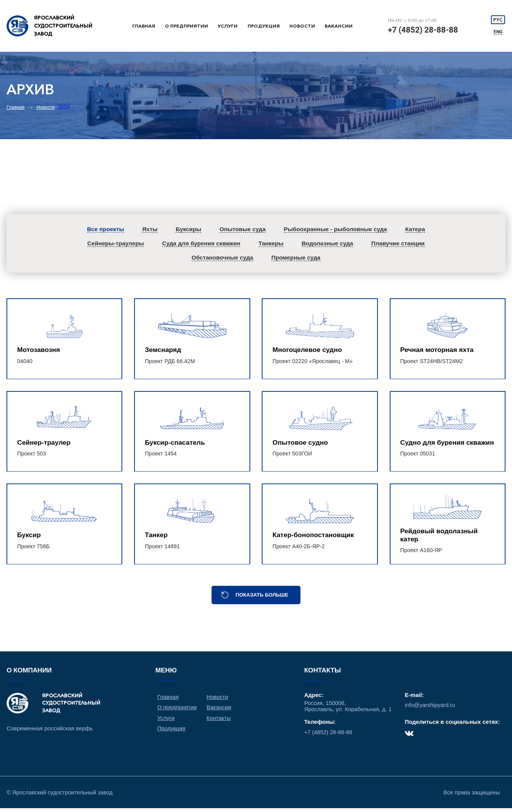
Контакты (219, 721)
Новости (302, 26)
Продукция (264, 26)
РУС (498, 20)
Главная (144, 26)
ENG (498, 32)
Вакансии (339, 26)
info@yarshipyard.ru (430, 708)
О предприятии (187, 26)
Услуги (229, 26)
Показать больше (262, 597)
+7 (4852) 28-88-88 (423, 30)
